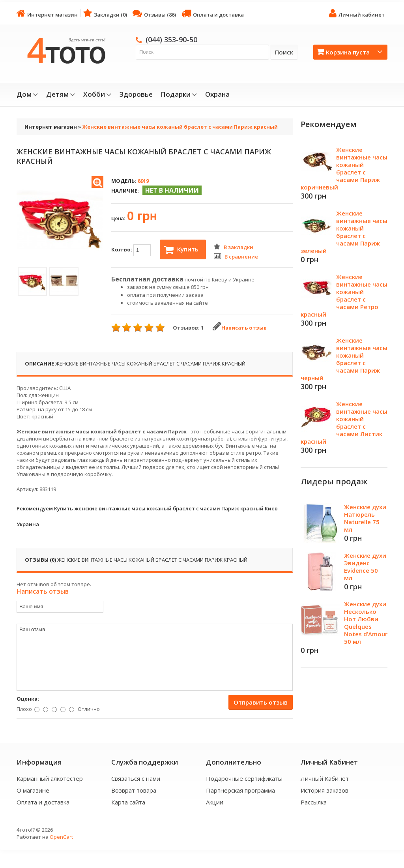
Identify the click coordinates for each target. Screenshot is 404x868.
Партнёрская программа (240, 790)
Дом (27, 94)
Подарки (179, 94)
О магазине (33, 790)
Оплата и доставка (213, 13)
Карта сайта (128, 802)
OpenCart (61, 837)
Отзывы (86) (154, 13)
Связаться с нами (136, 778)
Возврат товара (134, 790)
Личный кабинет (357, 13)
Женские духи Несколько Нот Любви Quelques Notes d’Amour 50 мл (366, 623)
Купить (181, 250)
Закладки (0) (105, 13)
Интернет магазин (47, 13)
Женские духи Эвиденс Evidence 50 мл (365, 567)
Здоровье (136, 94)
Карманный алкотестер (50, 778)
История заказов (325, 790)
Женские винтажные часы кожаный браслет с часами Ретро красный (344, 295)
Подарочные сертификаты (244, 778)
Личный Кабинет (325, 778)
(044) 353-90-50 (171, 39)
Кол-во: (131, 250)
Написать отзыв (240, 328)
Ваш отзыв (155, 657)
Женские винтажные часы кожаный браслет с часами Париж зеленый (344, 232)
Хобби (97, 94)
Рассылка (314, 802)
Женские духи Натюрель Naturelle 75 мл (365, 518)
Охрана (217, 94)
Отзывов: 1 (188, 328)
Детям (61, 94)
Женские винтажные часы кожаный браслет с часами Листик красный (344, 423)
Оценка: (28, 699)
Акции (215, 802)
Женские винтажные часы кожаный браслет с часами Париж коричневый (344, 168)
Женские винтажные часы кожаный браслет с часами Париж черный (344, 359)
